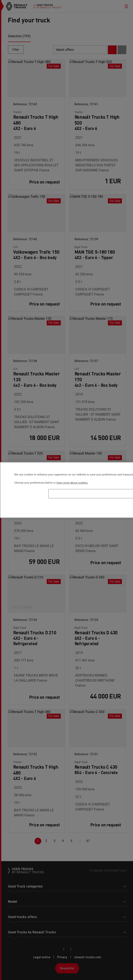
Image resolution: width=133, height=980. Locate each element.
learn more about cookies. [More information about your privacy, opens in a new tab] (72, 483)
